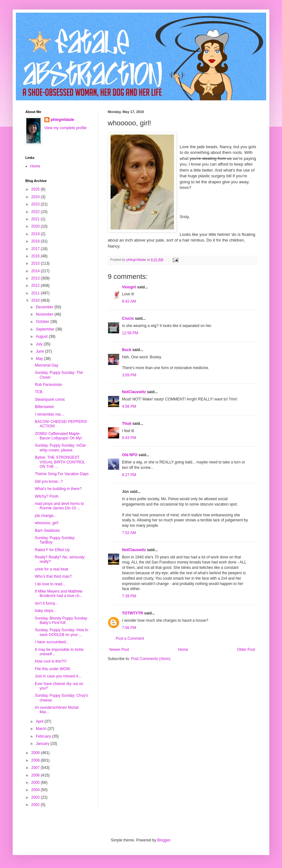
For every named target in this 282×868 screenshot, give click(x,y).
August (42, 337)
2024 (36, 197)
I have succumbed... (52, 642)
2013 (36, 278)
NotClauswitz (134, 392)
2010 (36, 300)
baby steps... (46, 611)
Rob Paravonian (48, 385)
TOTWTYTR (132, 613)
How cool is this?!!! (51, 661)
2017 (36, 249)
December (45, 307)
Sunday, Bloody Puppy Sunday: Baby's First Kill (61, 620)
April (40, 721)
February (44, 736)
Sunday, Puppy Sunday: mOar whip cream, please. (60, 448)
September (46, 329)
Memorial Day (47, 365)
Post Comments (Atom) (151, 659)
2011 (36, 293)
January (43, 744)
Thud (127, 424)
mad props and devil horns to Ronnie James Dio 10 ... (59, 506)
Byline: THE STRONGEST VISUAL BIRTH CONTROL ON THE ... (60, 462)
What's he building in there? (58, 489)
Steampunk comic (50, 399)
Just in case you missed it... (58, 676)
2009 (36, 753)
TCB (39, 392)
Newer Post (119, 650)
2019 (36, 234)
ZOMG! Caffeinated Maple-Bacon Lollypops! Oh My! (58, 436)
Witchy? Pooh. (47, 496)
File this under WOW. (53, 669)
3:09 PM (129, 375)
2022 (36, 212)
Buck (127, 350)
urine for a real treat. (52, 569)
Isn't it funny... (46, 603)
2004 (36, 790)
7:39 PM (129, 596)
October (43, 322)
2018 (36, 241)
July (40, 344)
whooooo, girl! (47, 523)
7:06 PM (129, 628)
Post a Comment (130, 638)
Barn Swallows (47, 531)
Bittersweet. (45, 407)
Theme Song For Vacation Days (62, 474)
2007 (36, 768)
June (40, 351)
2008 (36, 760)
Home (183, 650)
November (45, 314)
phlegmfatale (62, 120)
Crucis (128, 318)
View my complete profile (65, 128)
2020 (36, 226)
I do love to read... (50, 584)
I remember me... (49, 414)
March (42, 729)
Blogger (164, 840)
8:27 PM (129, 475)
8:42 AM (129, 301)
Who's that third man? (53, 576)
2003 (36, 797)
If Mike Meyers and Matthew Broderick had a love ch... (59, 594)
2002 (36, 805)
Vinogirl (129, 287)
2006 (36, 775)
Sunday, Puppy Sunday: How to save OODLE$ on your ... (62, 632)
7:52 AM (129, 533)
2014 (36, 271)
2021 (36, 219)
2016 (36, 256)
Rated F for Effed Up (52, 550)
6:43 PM (129, 438)
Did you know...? (49, 481)
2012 (36, 286)
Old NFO (130, 455)
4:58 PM (129, 406)
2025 (36, 189)
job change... (46, 516)
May (40, 359)
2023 (36, 204)
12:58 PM (130, 333)
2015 (36, 263)
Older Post (246, 650)
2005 (36, 783)
